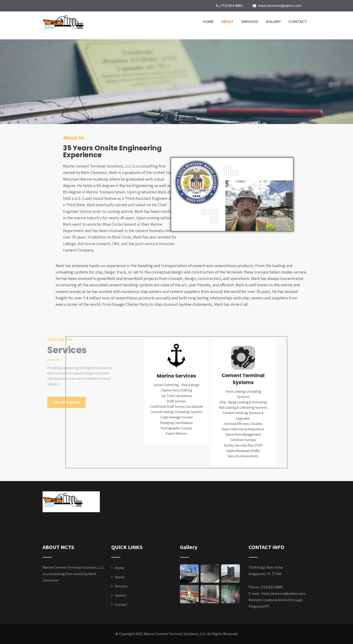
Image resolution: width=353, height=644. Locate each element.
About (227, 22)
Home (208, 22)
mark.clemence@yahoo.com (283, 594)
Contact (298, 22)
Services (250, 22)
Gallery (273, 22)
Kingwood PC (259, 606)
